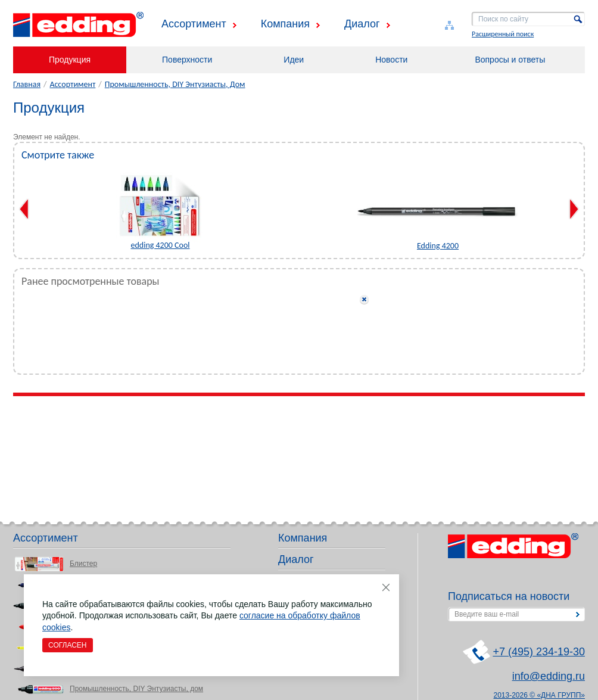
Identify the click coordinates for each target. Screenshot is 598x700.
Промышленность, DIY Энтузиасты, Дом (175, 84)
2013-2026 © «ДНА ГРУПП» (540, 695)
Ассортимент (194, 24)
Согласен (68, 645)
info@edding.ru (549, 676)
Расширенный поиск (503, 34)
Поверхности (187, 60)
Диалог (362, 24)
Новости (391, 60)
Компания (285, 24)
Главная (27, 84)
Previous (24, 209)
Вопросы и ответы (510, 60)
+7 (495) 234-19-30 (539, 652)
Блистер (83, 564)
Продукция (70, 60)
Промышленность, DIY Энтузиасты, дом (136, 689)
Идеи (294, 60)
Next (574, 209)
